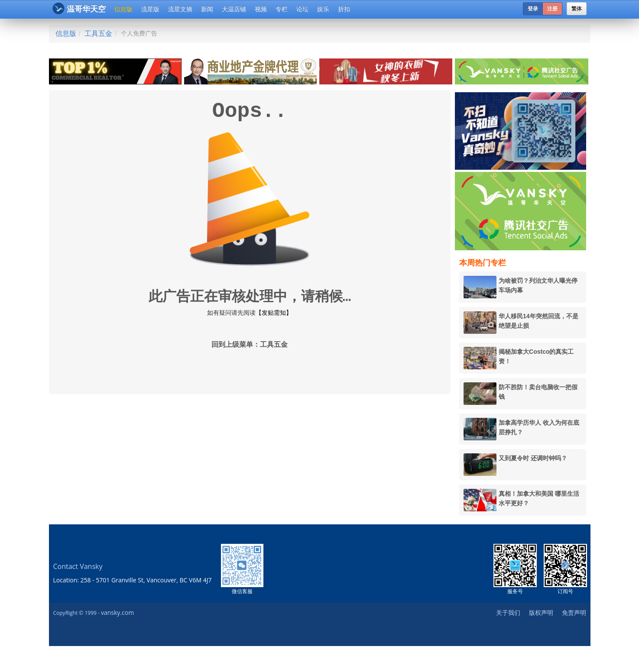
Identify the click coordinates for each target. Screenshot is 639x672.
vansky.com (117, 612)
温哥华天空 (79, 8)
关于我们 (508, 612)
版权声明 (541, 612)
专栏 (282, 9)
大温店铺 (234, 9)
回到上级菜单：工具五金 (250, 345)
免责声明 (574, 612)
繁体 (577, 9)
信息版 (123, 9)
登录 (533, 9)
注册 (552, 9)
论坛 (302, 9)
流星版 (150, 9)
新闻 (207, 9)
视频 (261, 9)
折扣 (344, 9)
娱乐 (323, 9)
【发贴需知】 (274, 313)
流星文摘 (180, 9)
